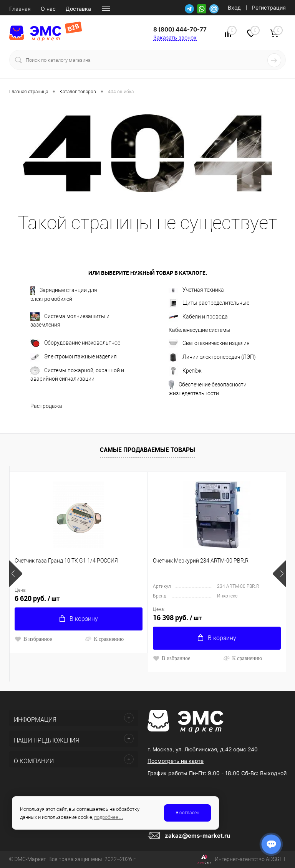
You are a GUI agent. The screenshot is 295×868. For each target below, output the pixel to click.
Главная (20, 9)
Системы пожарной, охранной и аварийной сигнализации (77, 374)
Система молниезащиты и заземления (70, 320)
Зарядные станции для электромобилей (64, 294)
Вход (234, 7)
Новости (112, 9)
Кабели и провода (198, 317)
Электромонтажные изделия (74, 357)
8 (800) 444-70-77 (180, 29)
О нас (48, 9)
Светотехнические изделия (209, 343)
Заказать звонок (175, 37)
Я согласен (187, 813)
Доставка (78, 9)
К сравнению (104, 639)
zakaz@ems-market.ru (197, 836)
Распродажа (46, 406)
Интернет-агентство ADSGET (242, 859)
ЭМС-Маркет (30, 859)
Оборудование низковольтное (75, 343)
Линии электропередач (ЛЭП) (212, 357)
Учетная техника (196, 290)
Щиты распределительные (209, 303)
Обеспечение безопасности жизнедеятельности (208, 388)
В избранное (33, 639)
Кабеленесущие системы (200, 330)
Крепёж (185, 371)
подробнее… (109, 817)
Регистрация (269, 7)
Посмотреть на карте (176, 761)
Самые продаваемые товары (147, 450)
